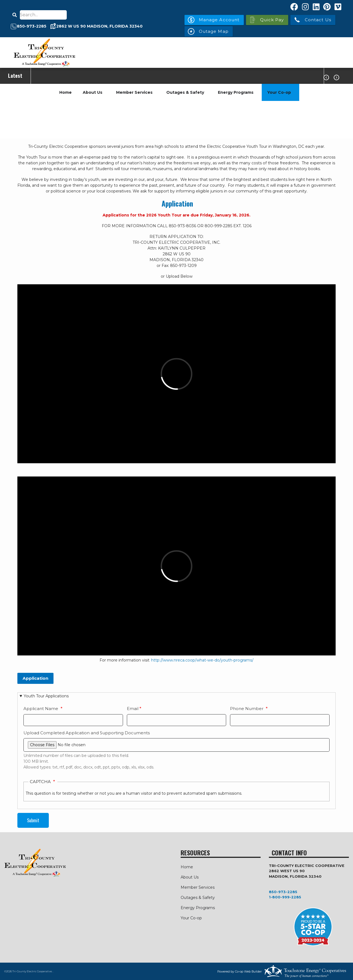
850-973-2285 (283, 892)
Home (65, 92)
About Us (93, 92)
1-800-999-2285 (285, 897)
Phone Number (247, 709)
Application (177, 204)
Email (133, 709)
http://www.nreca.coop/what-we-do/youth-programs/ (202, 660)
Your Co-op (279, 92)
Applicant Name (41, 709)
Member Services (134, 92)
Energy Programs (236, 92)
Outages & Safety (185, 92)
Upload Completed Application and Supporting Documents (87, 733)
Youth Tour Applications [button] (46, 696)
